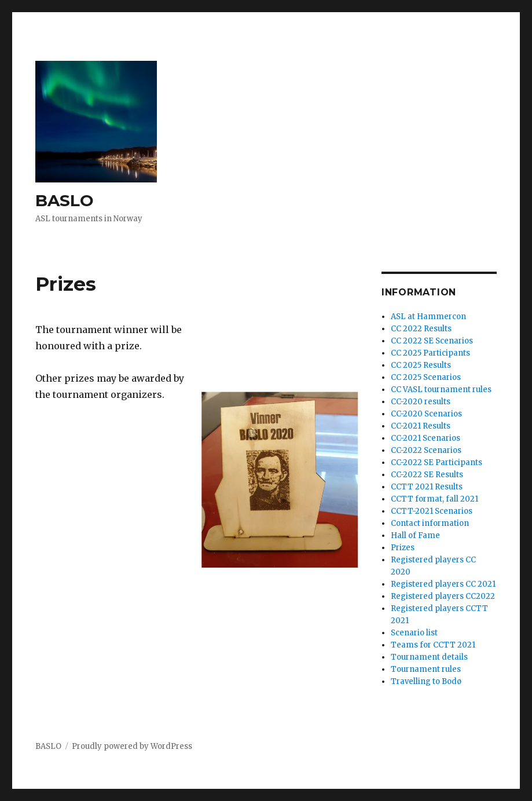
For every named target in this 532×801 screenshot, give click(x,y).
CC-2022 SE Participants (436, 462)
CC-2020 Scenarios (426, 414)
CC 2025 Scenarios (426, 377)
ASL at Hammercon (428, 317)
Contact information (430, 523)
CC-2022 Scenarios (426, 450)
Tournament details (429, 657)
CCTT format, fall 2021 (434, 499)
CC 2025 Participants (430, 353)
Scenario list (414, 633)
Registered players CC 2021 (443, 584)
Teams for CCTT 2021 (433, 645)
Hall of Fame (415, 535)
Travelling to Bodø (426, 681)
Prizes (403, 548)
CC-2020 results (421, 402)
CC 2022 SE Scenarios (432, 341)
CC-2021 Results (421, 426)
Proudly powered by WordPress (132, 746)
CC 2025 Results (421, 365)
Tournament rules (426, 669)
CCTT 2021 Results (427, 487)
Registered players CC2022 (443, 596)
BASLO (65, 200)
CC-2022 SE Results (427, 475)
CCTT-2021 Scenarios (432, 511)
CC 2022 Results (421, 329)
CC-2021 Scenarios (425, 438)
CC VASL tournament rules (441, 389)
